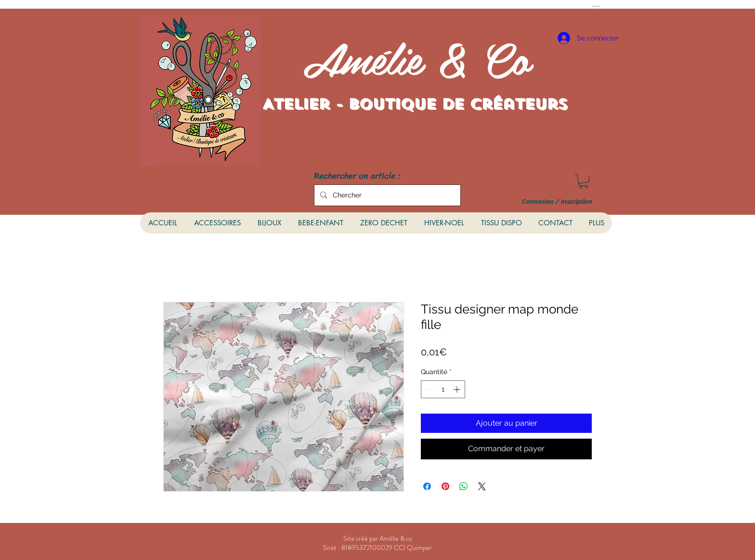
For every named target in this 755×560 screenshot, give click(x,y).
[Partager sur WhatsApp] (464, 486)
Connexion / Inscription (557, 202)
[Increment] (458, 389)
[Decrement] (428, 389)
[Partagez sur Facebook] (427, 486)
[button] (598, 6)
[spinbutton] (443, 389)
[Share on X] (482, 486)
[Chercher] (386, 195)
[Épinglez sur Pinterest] (445, 486)
